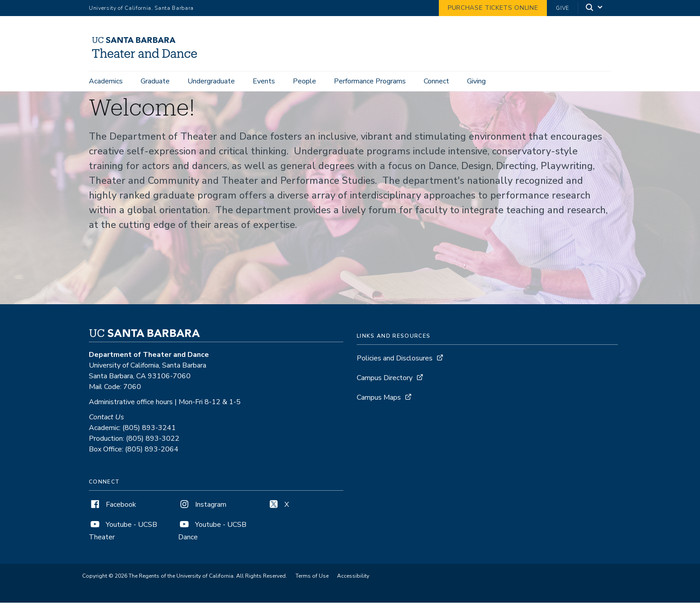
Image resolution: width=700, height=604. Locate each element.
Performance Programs (370, 81)
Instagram (202, 506)
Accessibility (353, 577)
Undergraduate (211, 81)
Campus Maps (379, 399)
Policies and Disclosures (395, 360)
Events (264, 81)
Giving (476, 81)
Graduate (155, 81)
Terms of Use (312, 577)
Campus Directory (385, 379)
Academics (106, 81)
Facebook (112, 506)
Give (562, 8)
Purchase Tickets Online (493, 8)
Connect (436, 81)
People (304, 81)
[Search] (595, 8)
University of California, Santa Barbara (141, 8)
